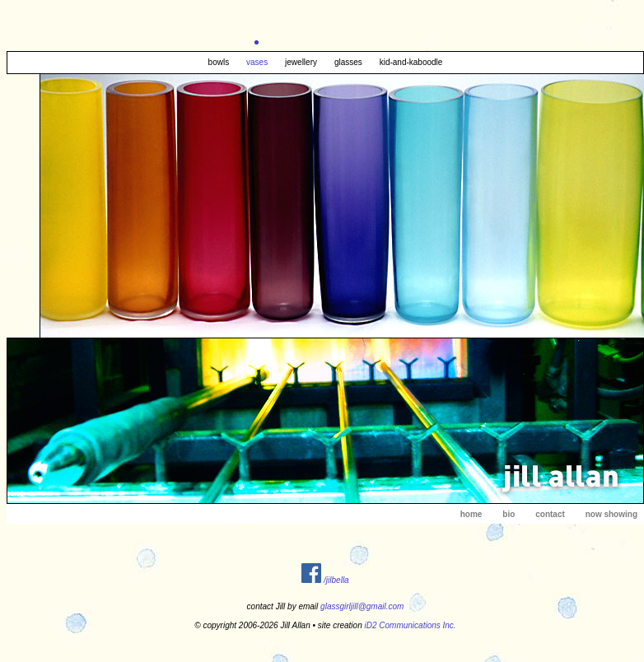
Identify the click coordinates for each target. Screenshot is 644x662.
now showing (611, 514)
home (471, 514)
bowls (219, 62)
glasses (348, 62)
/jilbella (336, 580)
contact (550, 514)
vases (257, 62)
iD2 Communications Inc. (411, 625)
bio (509, 514)
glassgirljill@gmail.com (362, 606)
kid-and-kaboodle (411, 62)
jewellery (301, 62)
